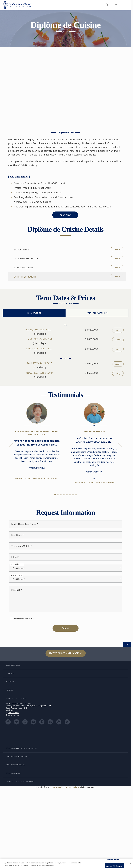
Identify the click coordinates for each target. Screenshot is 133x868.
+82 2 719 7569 (13, 715)
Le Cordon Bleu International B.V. (65, 787)
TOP (127, 644)
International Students (97, 313)
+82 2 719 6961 (13, 713)
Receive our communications (66, 653)
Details (117, 249)
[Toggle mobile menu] (126, 5)
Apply (118, 330)
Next (120, 447)
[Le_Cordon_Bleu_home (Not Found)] (17, 5)
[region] (66, 864)
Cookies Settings (113, 859)
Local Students (34, 313)
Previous (11, 447)
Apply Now (65, 215)
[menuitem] (107, 5)
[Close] (130, 863)
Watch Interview (37, 468)
